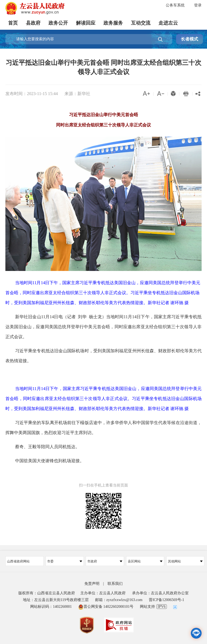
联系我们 (115, 584)
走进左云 (168, 23)
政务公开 (58, 23)
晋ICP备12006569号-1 (166, 600)
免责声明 (92, 584)
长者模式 (189, 39)
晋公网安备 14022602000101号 (106, 607)
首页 (13, 23)
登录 (198, 5)
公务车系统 (175, 5)
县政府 (33, 23)
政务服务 (113, 23)
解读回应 (86, 23)
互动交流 (141, 23)
